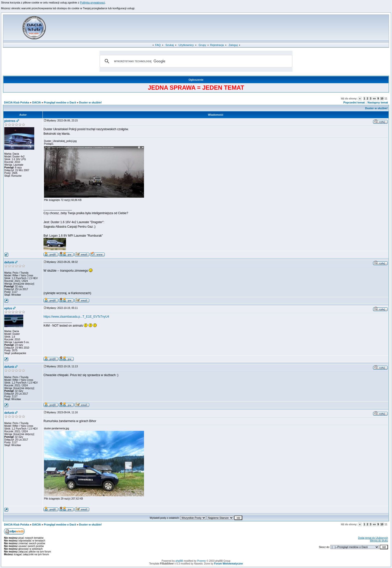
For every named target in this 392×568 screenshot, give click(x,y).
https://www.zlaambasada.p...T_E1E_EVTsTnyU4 (76, 317)
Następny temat (378, 102)
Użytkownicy (186, 45)
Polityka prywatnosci (92, 2)
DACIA (36, 102)
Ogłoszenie (196, 80)
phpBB (179, 561)
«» (374, 99)
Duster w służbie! (90, 102)
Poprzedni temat (354, 102)
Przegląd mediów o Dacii (60, 102)
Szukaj (170, 45)
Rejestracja (217, 45)
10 (382, 99)
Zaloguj (233, 45)
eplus (8, 308)
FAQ (158, 45)
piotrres (10, 121)
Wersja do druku (379, 541)
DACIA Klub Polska (16, 102)
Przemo (201, 561)
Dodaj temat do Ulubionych (373, 538)
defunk (9, 262)
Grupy (202, 45)
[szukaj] (195, 61)
